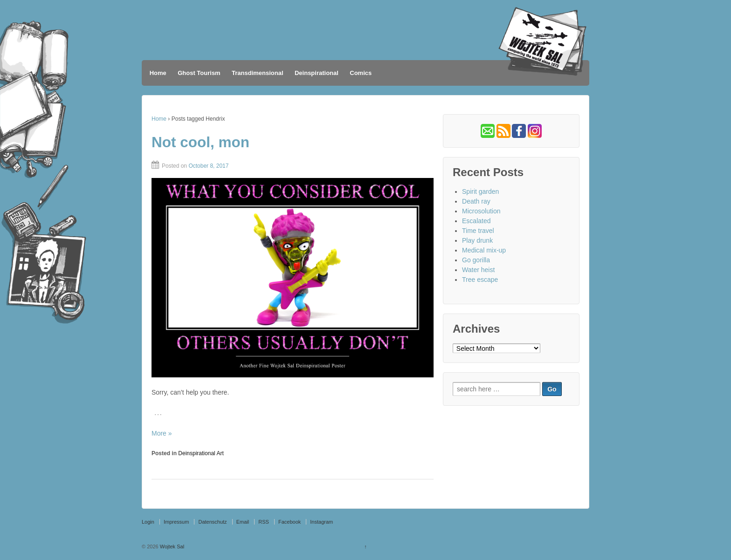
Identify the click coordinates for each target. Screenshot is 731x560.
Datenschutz (212, 522)
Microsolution (481, 211)
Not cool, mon (200, 142)
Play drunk (477, 240)
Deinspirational (317, 73)
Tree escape (480, 280)
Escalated (476, 221)
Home (158, 73)
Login (148, 522)
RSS (264, 522)
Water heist (478, 270)
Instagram (321, 522)
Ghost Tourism (199, 73)
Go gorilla (476, 260)
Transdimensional (258, 73)
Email (243, 522)
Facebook (290, 522)
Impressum (176, 522)
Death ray (476, 201)
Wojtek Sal (171, 546)
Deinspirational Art (201, 453)
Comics (361, 73)
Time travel (478, 231)
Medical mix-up (484, 250)
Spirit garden (480, 191)
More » (162, 433)
